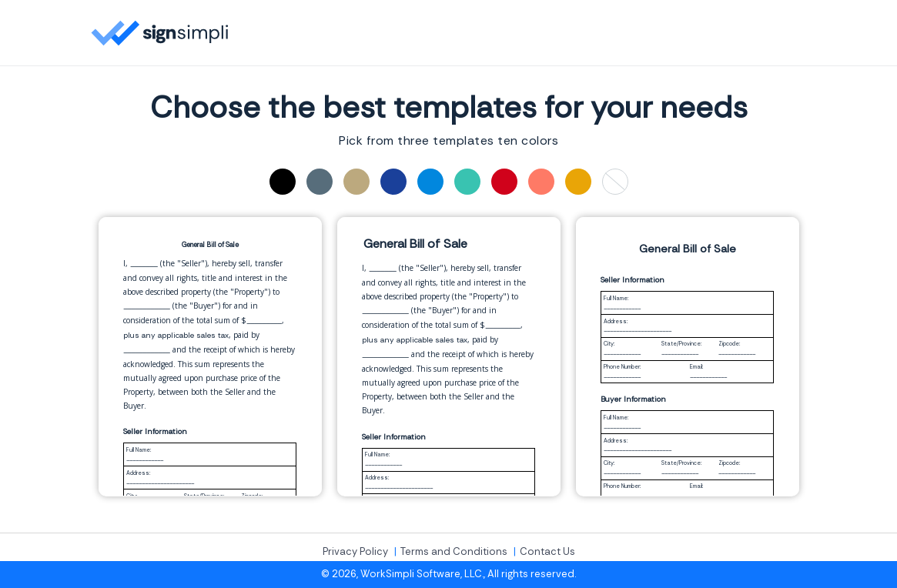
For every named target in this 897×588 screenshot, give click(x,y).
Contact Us (547, 552)
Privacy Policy (355, 552)
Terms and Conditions (454, 552)
